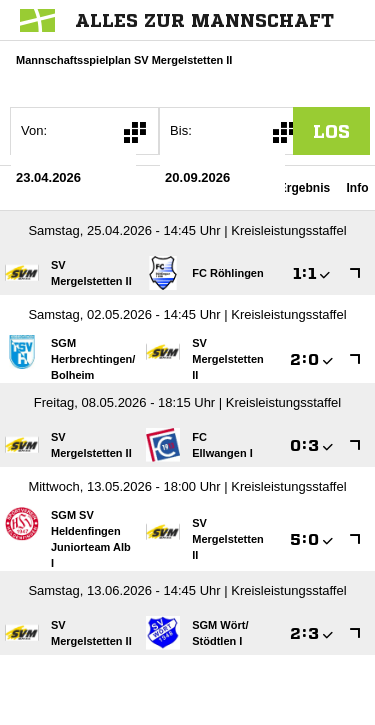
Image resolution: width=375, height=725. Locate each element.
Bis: (181, 130)
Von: (34, 130)
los (331, 131)
